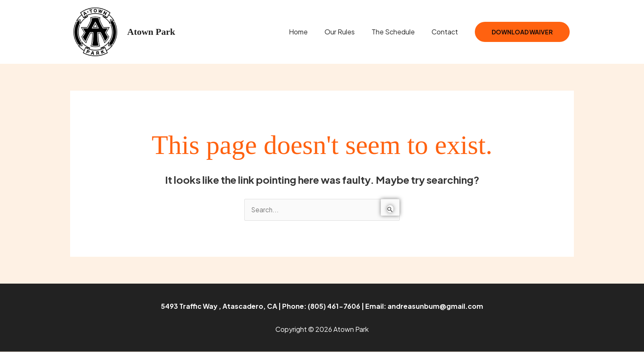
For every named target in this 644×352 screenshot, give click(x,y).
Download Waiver (522, 32)
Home (310, 32)
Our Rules (348, 32)
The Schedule (398, 32)
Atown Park (151, 32)
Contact (446, 32)
